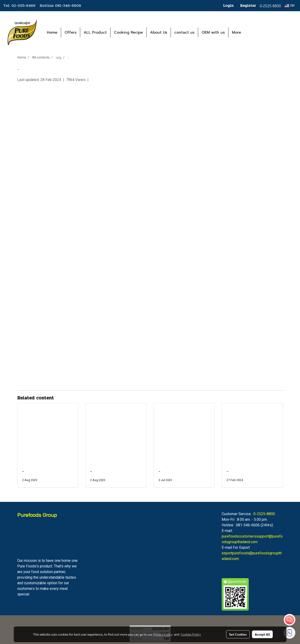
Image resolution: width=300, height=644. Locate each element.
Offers (71, 32)
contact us (184, 32)
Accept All (262, 634)
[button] (252, 32)
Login (228, 5)
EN (290, 5)
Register (248, 5)
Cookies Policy (191, 634)
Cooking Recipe (128, 32)
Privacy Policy (163, 634)
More (236, 32)
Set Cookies (238, 634)
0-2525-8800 (264, 514)
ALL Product (95, 32)
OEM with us (213, 32)
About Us (159, 32)
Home (52, 32)
